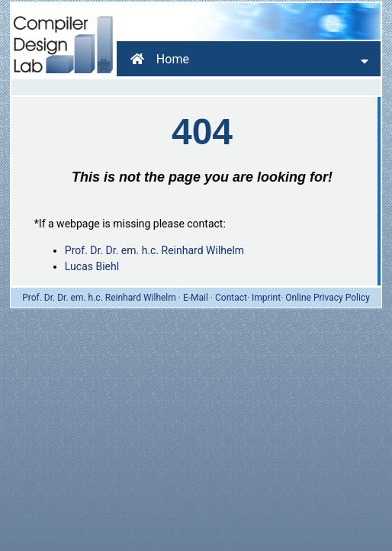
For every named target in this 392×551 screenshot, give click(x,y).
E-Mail (196, 298)
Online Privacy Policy (328, 298)
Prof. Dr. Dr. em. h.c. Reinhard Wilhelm (154, 250)
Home (160, 59)
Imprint (266, 298)
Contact (231, 298)
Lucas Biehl (92, 266)
